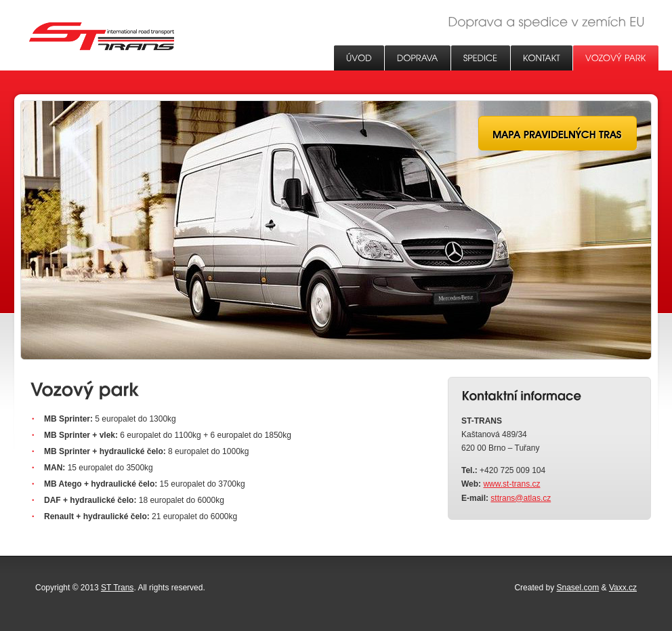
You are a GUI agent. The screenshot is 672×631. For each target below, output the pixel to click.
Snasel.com (578, 588)
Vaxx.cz (623, 588)
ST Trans (102, 36)
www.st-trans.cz (511, 484)
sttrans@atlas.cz (521, 498)
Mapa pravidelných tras (558, 133)
